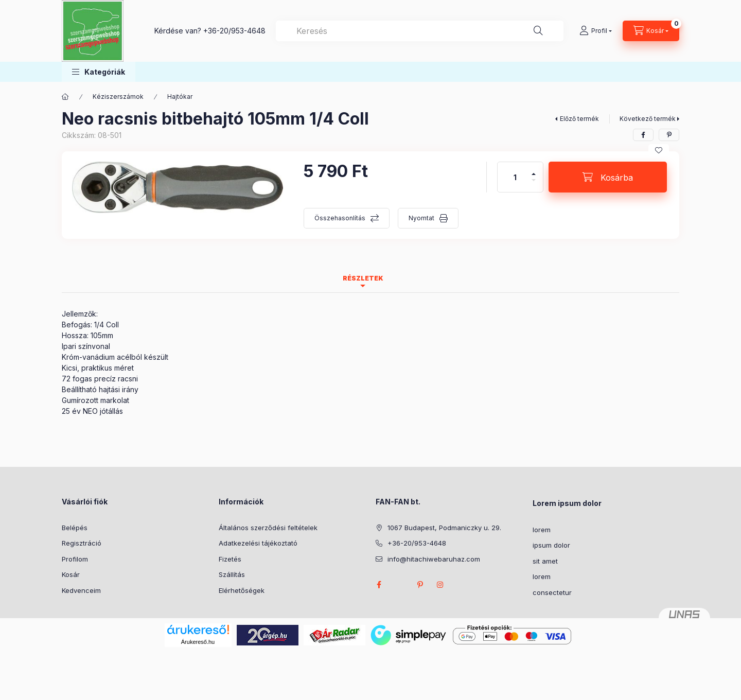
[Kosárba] (608, 177)
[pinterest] (669, 135)
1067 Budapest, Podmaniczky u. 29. (444, 528)
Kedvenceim (81, 590)
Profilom (75, 559)
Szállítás (232, 574)
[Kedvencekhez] (659, 150)
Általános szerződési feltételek (268, 528)
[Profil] (596, 31)
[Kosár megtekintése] (651, 31)
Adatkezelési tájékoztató (258, 543)
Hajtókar (180, 97)
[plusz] (534, 170)
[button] (99, 72)
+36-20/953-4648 (234, 31)
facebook (379, 585)
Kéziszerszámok (118, 97)
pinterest (420, 585)
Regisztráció (82, 543)
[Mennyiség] (515, 177)
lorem (542, 530)
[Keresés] (538, 31)
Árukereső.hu (198, 642)
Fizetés (230, 559)
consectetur (552, 592)
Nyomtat (421, 218)
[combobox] (420, 31)
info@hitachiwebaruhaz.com (434, 559)
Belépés (75, 528)
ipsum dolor (551, 545)
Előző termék (579, 119)
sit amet (545, 561)
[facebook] (643, 135)
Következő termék (648, 119)
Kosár (71, 574)
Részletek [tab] (363, 278)
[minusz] (534, 185)
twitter (399, 585)
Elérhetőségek (242, 590)
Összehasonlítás (340, 218)
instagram (440, 585)
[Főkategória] (65, 97)
